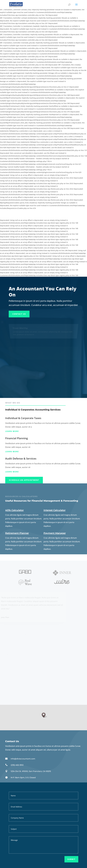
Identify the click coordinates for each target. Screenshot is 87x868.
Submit (71, 859)
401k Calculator (14, 510)
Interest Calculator (55, 510)
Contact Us (19, 314)
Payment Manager (55, 533)
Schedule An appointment (24, 480)
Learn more (12, 431)
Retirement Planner (17, 533)
